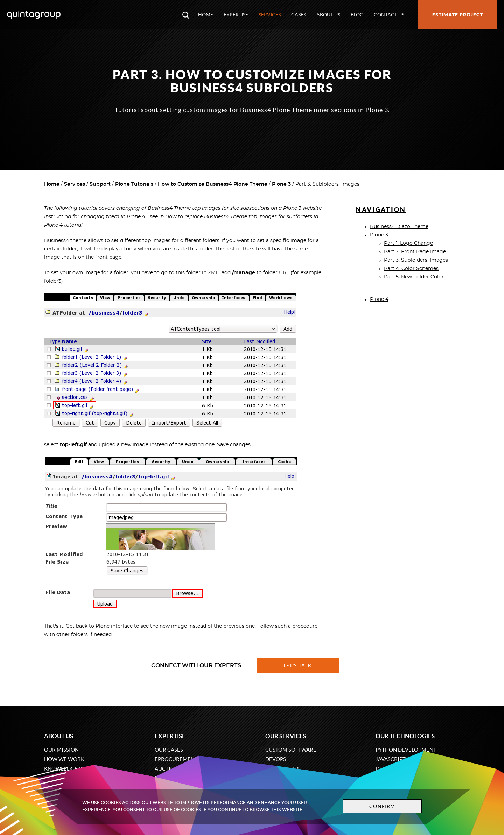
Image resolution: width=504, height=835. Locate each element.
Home (206, 15)
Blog (357, 15)
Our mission (61, 750)
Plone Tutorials (134, 184)
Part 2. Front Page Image (415, 252)
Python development (406, 750)
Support (100, 184)
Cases (299, 15)
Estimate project (458, 15)
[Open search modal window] (186, 15)
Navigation (381, 210)
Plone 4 (379, 299)
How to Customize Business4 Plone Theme (213, 184)
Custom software (291, 750)
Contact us (389, 15)
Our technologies (405, 736)
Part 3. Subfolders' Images (416, 260)
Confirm (382, 806)
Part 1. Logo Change (408, 243)
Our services (286, 736)
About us (328, 15)
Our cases (169, 750)
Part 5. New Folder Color (414, 277)
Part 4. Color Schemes (411, 269)
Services (270, 15)
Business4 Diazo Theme (399, 227)
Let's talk (298, 665)
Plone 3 (281, 184)
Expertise (236, 15)
